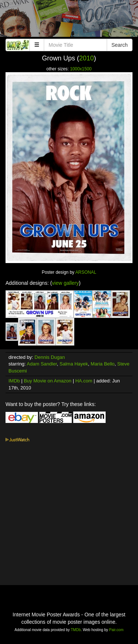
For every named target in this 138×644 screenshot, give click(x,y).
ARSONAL (86, 272)
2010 (86, 58)
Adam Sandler (42, 364)
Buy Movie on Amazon (48, 381)
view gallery (65, 283)
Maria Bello (102, 364)
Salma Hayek (74, 364)
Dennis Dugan (50, 357)
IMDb (14, 381)
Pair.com (116, 630)
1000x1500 (81, 69)
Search (120, 45)
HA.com (84, 381)
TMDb (76, 630)
